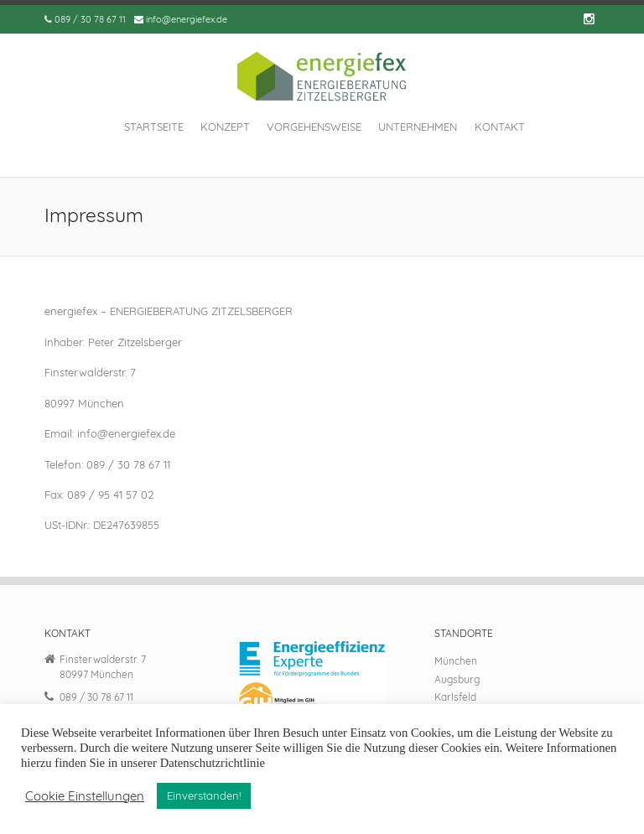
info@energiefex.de (187, 19)
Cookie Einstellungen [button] (85, 796)
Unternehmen (418, 127)
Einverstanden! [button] (204, 795)
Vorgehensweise (314, 127)
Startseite (154, 127)
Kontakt (500, 127)
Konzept (225, 127)
